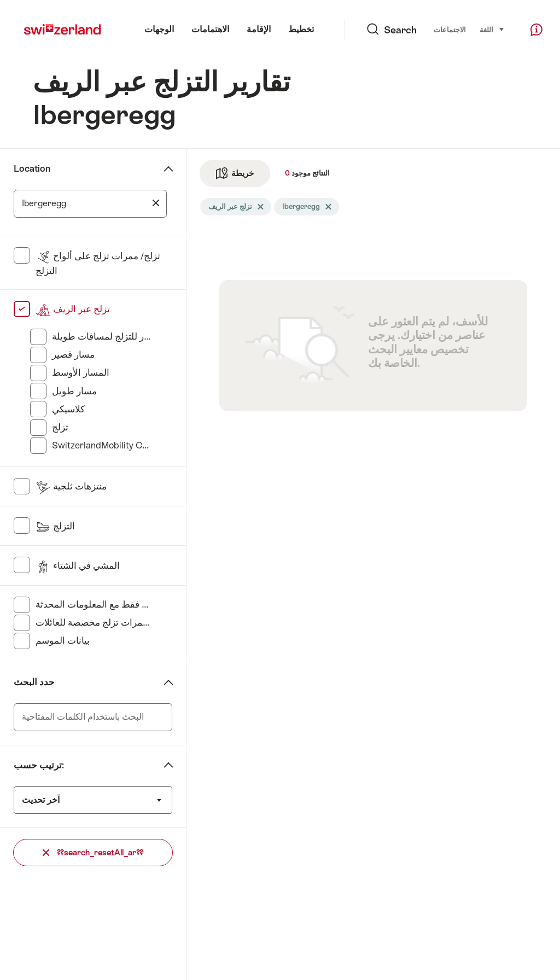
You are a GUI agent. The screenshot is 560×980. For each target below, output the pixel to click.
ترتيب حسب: (39, 765)
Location (32, 169)
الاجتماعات (450, 30)
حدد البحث (34, 682)
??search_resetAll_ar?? (93, 852)
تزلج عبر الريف (73, 309)
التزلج (55, 526)
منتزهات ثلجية (71, 486)
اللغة (492, 29)
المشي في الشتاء (78, 566)
